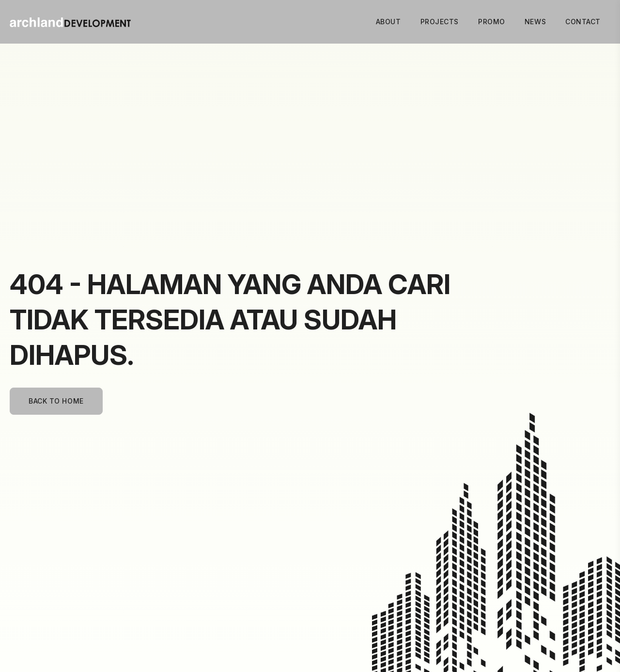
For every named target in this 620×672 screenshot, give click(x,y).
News (535, 22)
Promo (492, 22)
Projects (440, 22)
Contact (583, 22)
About (388, 22)
